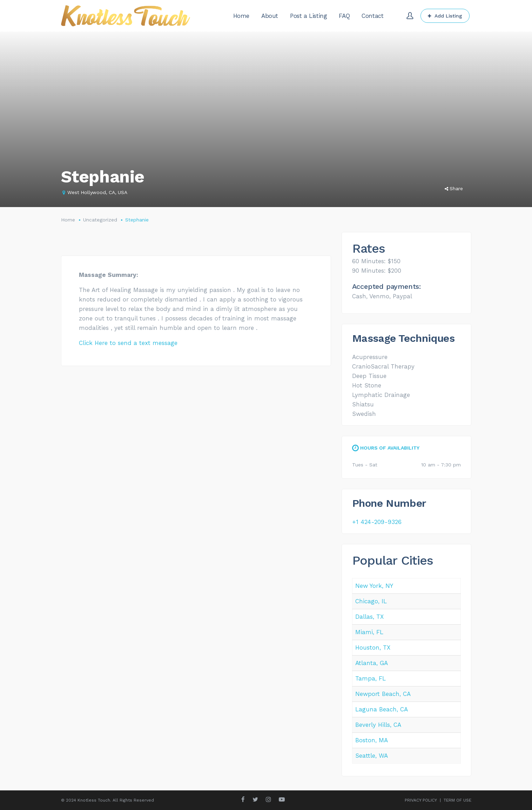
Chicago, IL (371, 601)
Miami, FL (369, 632)
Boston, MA (372, 740)
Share (454, 188)
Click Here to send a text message (128, 343)
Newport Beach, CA (383, 694)
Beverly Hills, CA (378, 725)
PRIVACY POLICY (421, 800)
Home (68, 220)
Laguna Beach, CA (382, 709)
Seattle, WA (372, 756)
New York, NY (374, 586)
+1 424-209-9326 (377, 522)
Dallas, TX (369, 617)
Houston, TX (373, 648)
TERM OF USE (457, 800)
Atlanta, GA (372, 663)
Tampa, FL (371, 678)
